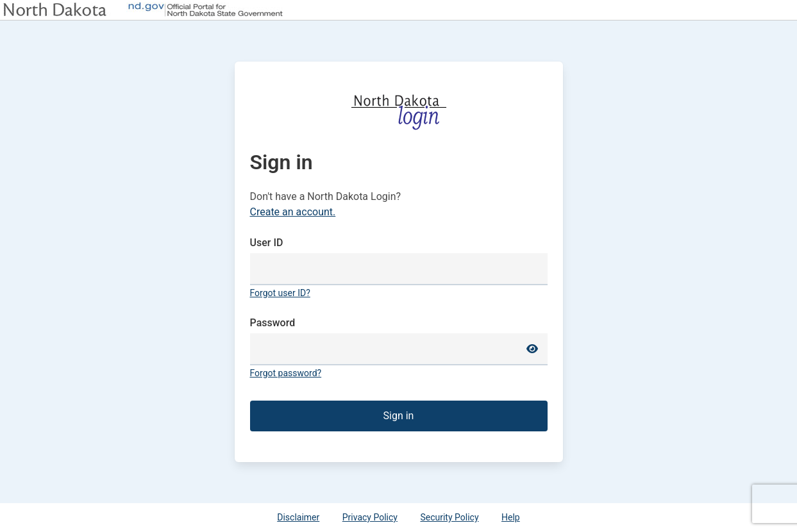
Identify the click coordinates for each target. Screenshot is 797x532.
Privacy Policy (370, 517)
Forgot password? (286, 373)
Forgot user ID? (280, 293)
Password (273, 323)
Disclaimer (298, 517)
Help (511, 517)
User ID (267, 243)
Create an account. (293, 212)
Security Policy (449, 517)
